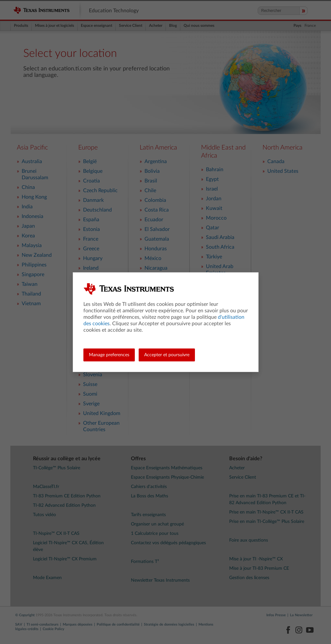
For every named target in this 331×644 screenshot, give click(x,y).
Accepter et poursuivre (167, 355)
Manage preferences (109, 355)
